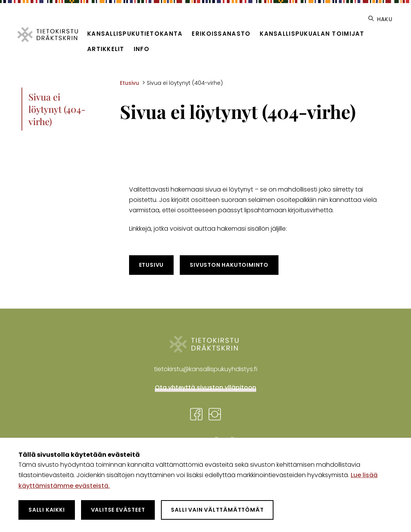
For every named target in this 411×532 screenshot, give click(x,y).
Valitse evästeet (118, 510)
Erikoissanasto (221, 34)
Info (142, 49)
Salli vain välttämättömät (217, 510)
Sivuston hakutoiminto (229, 265)
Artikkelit (106, 49)
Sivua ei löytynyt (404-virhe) (57, 109)
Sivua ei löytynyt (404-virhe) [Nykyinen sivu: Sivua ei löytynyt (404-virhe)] (185, 83)
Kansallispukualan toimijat (312, 34)
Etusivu (152, 265)
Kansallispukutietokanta (135, 34)
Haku (380, 19)
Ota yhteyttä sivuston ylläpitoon (205, 387)
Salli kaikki (47, 510)
